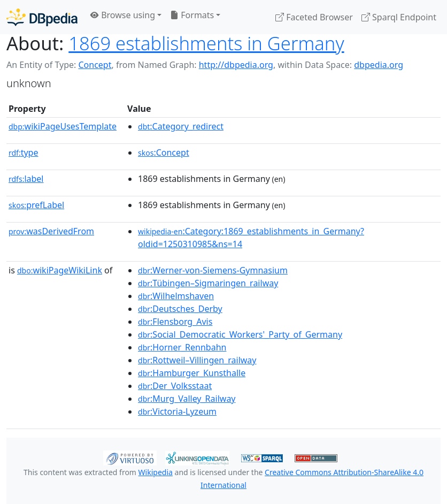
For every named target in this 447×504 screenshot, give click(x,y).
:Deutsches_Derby (180, 309)
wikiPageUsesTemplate (63, 126)
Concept (95, 65)
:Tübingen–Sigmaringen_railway (208, 283)
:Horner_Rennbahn (182, 347)
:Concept (164, 152)
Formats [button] (192, 15)
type (24, 152)
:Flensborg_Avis (175, 322)
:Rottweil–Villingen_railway (197, 360)
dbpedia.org (379, 65)
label (26, 179)
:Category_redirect (181, 126)
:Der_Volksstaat (175, 386)
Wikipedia (156, 472)
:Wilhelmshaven (176, 296)
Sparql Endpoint (399, 17)
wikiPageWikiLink (60, 270)
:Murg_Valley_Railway (187, 399)
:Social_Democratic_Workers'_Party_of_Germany (240, 334)
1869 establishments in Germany (206, 43)
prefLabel (36, 205)
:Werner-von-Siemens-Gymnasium (213, 270)
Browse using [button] (123, 15)
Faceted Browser (314, 17)
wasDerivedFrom (51, 231)
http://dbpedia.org (236, 65)
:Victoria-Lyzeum (177, 411)
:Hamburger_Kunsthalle (192, 373)
